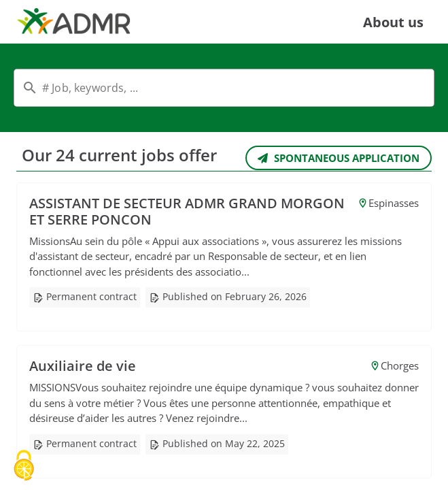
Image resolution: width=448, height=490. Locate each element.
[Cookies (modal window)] (24, 467)
